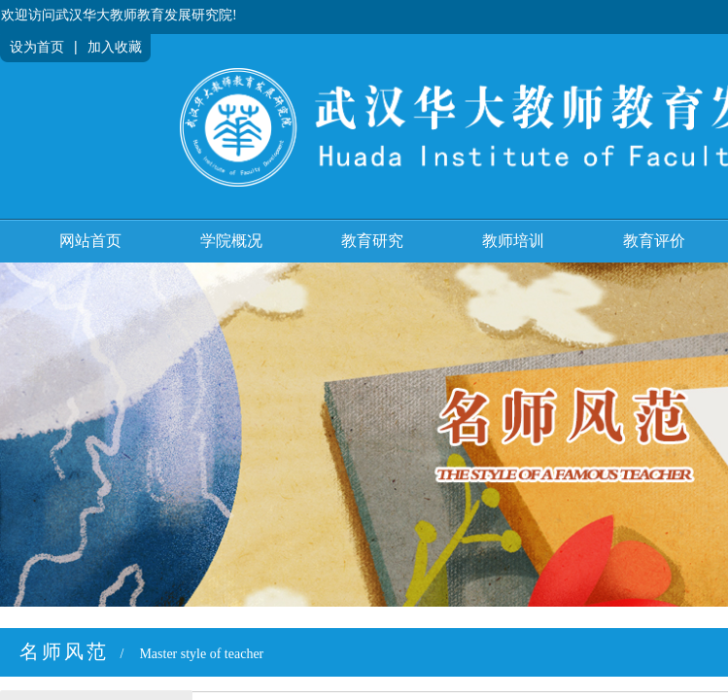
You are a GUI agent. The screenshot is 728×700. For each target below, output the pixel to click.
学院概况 (231, 241)
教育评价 (654, 241)
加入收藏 (115, 47)
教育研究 (372, 241)
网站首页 (90, 241)
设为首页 (37, 47)
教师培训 (513, 241)
